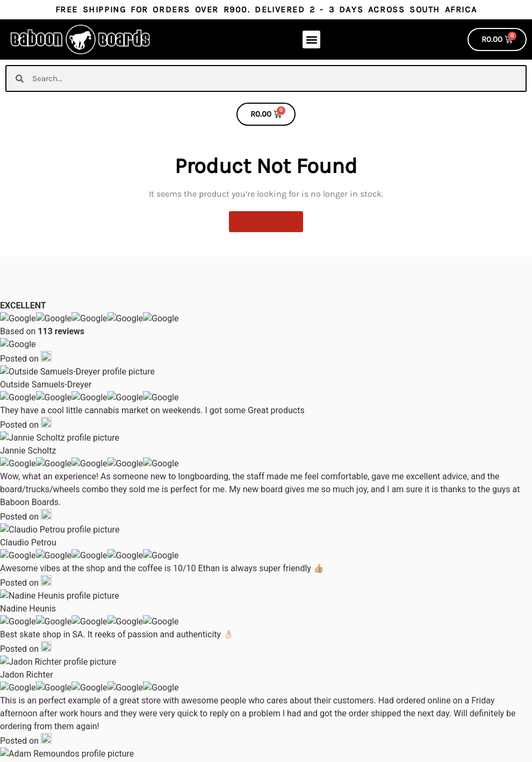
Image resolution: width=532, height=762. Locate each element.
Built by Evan (176, 754)
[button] (311, 39)
